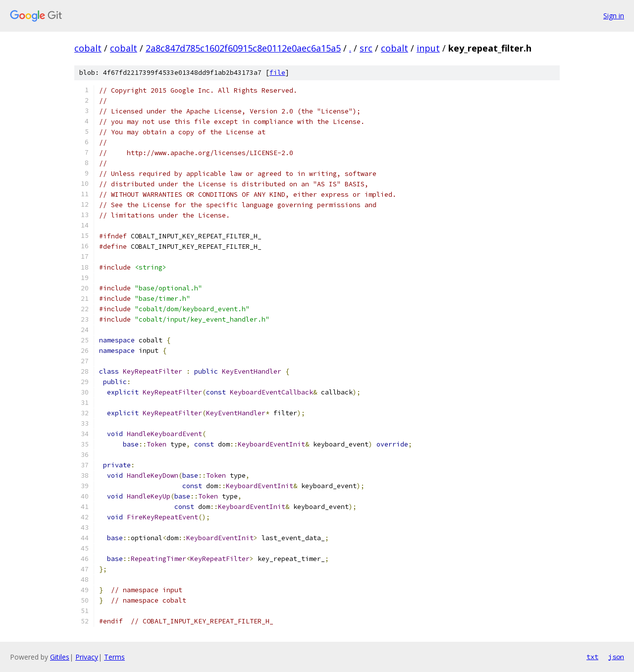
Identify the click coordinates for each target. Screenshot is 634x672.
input (428, 48)
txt (592, 657)
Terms (114, 657)
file (277, 73)
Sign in (614, 16)
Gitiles (60, 657)
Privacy (87, 657)
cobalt (88, 48)
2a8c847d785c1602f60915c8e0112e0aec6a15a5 (243, 48)
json (616, 657)
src (366, 48)
